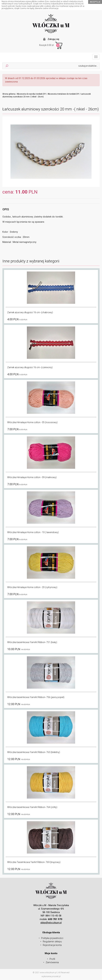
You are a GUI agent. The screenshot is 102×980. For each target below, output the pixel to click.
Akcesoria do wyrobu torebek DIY (31, 94)
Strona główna (9, 94)
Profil (52, 959)
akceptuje (95, 2)
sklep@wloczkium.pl (51, 923)
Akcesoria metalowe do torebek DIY (63, 94)
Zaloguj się (53, 39)
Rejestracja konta (52, 945)
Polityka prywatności (52, 938)
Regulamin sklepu (52, 942)
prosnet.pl (56, 976)
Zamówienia (52, 962)
